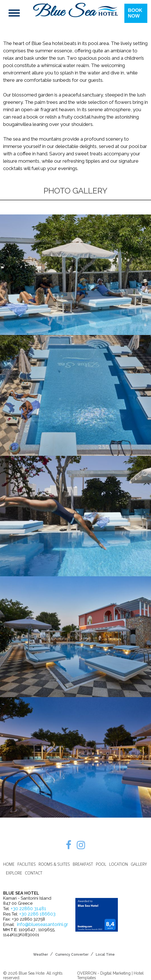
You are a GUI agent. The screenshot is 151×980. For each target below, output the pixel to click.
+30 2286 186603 (37, 914)
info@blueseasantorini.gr (42, 924)
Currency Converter (72, 955)
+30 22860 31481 (28, 909)
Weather (41, 955)
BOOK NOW (135, 13)
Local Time (105, 955)
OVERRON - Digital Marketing (104, 973)
